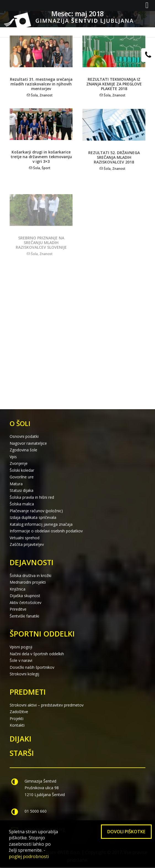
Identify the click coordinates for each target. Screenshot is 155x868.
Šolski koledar (22, 470)
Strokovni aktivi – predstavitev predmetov (47, 705)
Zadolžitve (19, 712)
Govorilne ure (22, 477)
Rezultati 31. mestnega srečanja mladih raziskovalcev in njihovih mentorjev (41, 84)
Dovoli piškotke (126, 832)
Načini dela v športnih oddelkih (37, 654)
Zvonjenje (19, 463)
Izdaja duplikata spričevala (33, 517)
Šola (34, 95)
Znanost (46, 95)
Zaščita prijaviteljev (27, 544)
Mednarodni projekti (28, 582)
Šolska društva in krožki (30, 575)
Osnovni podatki (24, 436)
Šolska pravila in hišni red (32, 497)
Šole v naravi (21, 660)
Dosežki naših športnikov (32, 667)
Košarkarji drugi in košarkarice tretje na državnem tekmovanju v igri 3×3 (41, 160)
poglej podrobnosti (29, 856)
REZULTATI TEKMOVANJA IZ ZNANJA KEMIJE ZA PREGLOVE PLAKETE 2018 (114, 84)
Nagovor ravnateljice (28, 443)
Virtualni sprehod (25, 538)
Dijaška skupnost (25, 596)
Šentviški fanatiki (24, 616)
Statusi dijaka (22, 490)
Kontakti (17, 725)
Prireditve (18, 609)
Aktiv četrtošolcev (26, 603)
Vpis (13, 457)
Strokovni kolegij (24, 674)
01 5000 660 (36, 811)
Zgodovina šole (23, 450)
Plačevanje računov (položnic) (36, 511)
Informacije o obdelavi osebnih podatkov (46, 531)
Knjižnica (18, 589)
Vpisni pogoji (21, 647)
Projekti (17, 719)
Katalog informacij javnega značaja (41, 524)
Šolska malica (22, 504)
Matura (16, 484)
